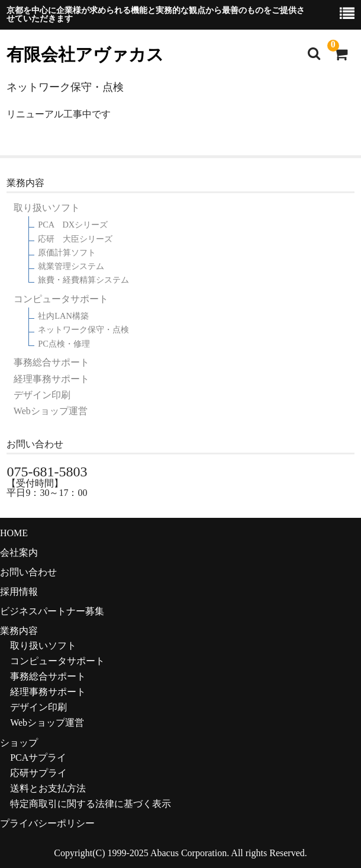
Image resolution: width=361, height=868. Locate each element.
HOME (14, 533)
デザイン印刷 (42, 395)
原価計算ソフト (67, 253)
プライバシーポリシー (47, 823)
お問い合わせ (28, 572)
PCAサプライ (38, 758)
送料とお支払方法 (48, 788)
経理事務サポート (51, 379)
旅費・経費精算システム (83, 280)
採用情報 (19, 592)
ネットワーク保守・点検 (83, 330)
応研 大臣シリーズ (75, 239)
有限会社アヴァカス (85, 55)
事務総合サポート (51, 363)
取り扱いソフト (47, 208)
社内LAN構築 (63, 316)
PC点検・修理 (64, 344)
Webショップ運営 (51, 411)
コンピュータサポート (61, 299)
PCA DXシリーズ (73, 225)
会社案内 (19, 552)
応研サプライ (38, 773)
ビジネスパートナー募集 (52, 611)
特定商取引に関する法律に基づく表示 (91, 804)
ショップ (19, 743)
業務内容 (19, 631)
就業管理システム (71, 266)
